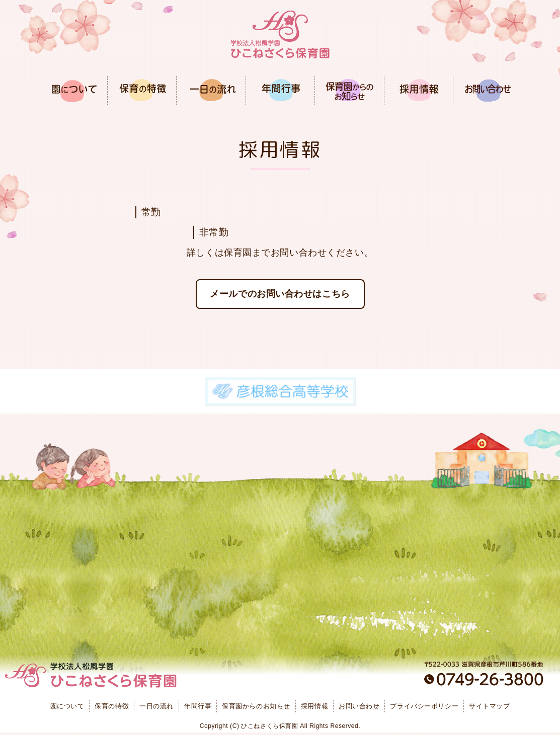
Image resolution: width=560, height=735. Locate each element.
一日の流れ (156, 706)
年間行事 (198, 706)
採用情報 (314, 706)
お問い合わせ (359, 706)
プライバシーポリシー (424, 706)
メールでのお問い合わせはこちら (280, 294)
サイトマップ (489, 706)
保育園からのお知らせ (256, 706)
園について (67, 706)
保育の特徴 (112, 706)
